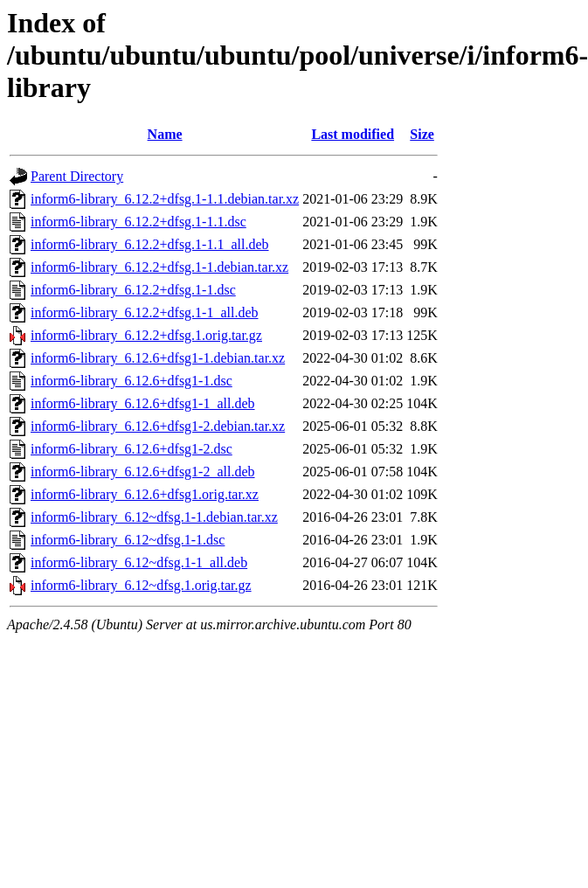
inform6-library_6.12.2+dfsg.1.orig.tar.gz (146, 335)
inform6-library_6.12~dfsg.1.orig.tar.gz (141, 585)
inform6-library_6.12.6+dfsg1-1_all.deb (143, 403)
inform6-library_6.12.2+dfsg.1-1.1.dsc (138, 222)
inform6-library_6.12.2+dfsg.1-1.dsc (133, 290)
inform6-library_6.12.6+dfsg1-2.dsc (131, 449)
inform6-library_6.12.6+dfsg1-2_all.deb (143, 472)
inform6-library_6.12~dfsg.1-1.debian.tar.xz (154, 517)
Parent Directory (77, 176)
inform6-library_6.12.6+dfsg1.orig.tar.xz (145, 494)
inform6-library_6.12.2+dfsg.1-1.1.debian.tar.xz (165, 199)
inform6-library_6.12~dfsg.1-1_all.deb (139, 562)
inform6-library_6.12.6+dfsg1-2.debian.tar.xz (158, 426)
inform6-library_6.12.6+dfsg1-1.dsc (131, 381)
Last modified (353, 134)
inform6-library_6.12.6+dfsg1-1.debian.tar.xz (158, 358)
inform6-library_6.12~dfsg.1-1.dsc (128, 540)
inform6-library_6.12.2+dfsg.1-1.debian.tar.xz (159, 267)
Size (422, 134)
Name (165, 134)
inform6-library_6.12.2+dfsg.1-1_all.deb (145, 312)
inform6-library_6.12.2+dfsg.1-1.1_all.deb (150, 244)
